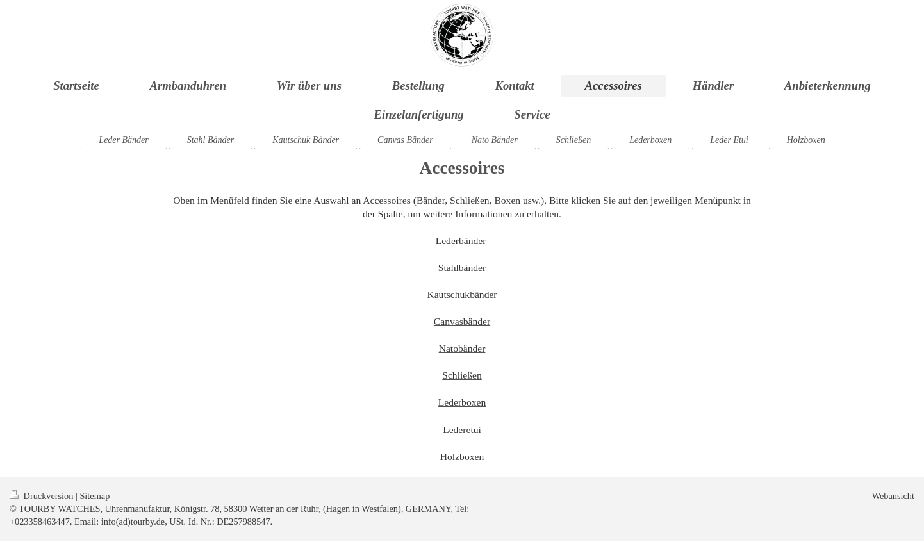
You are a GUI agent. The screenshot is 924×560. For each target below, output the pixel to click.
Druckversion (43, 496)
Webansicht (893, 496)
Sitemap (95, 496)
